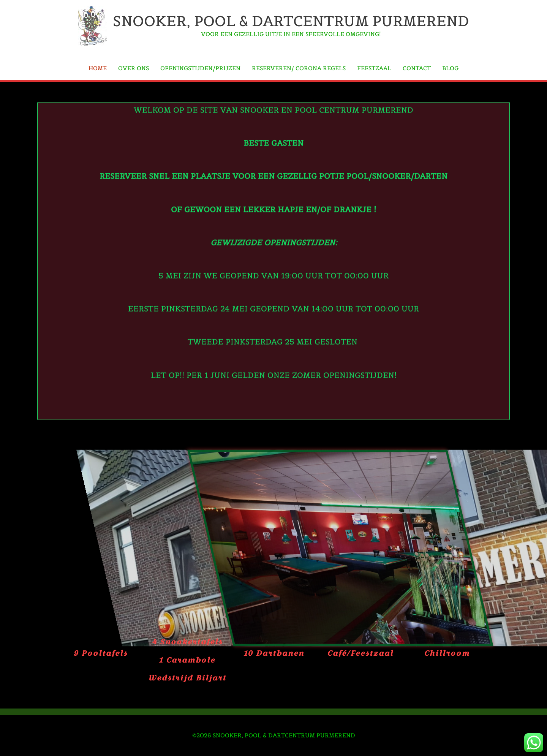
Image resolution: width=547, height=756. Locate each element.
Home (98, 68)
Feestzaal (374, 68)
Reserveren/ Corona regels (299, 68)
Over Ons (134, 68)
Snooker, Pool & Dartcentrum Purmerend (291, 21)
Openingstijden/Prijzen (200, 68)
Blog (450, 68)
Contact (417, 68)
